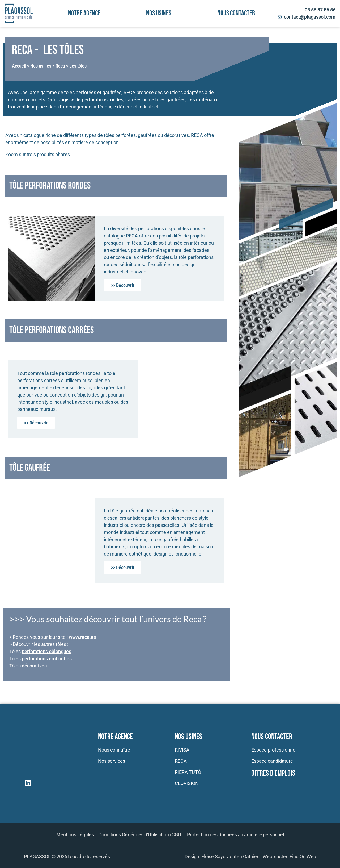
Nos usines (159, 13)
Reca (60, 66)
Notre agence (84, 13)
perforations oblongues (46, 651)
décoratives (34, 666)
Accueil (19, 66)
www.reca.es (82, 637)
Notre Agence (115, 737)
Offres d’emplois (273, 773)
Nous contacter (236, 13)
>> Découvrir (123, 285)
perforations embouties (47, 659)
